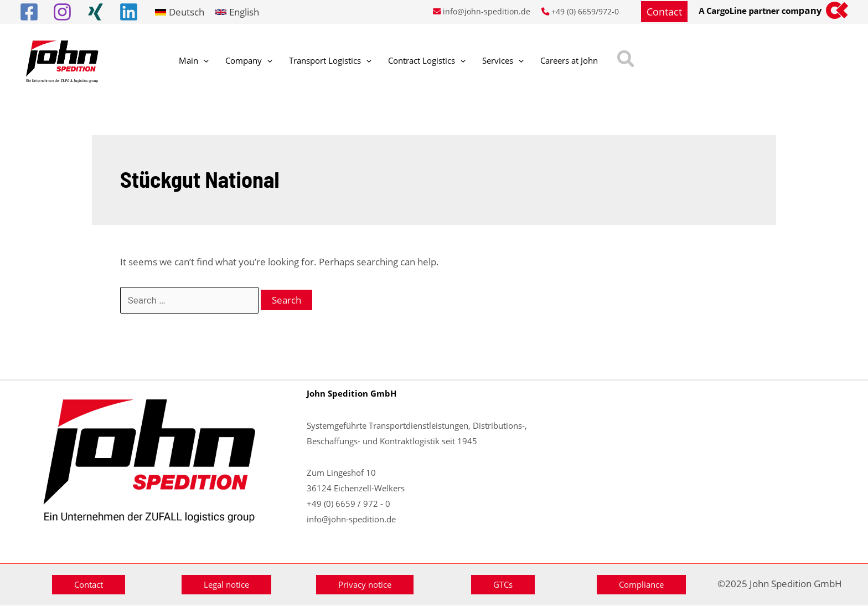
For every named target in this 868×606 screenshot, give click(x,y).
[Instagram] (62, 12)
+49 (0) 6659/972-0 (585, 11)
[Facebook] (29, 12)
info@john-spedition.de (487, 11)
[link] (180, 12)
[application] (198, 61)
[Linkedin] (129, 12)
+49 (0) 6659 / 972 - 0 (348, 504)
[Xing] (95, 12)
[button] (664, 12)
